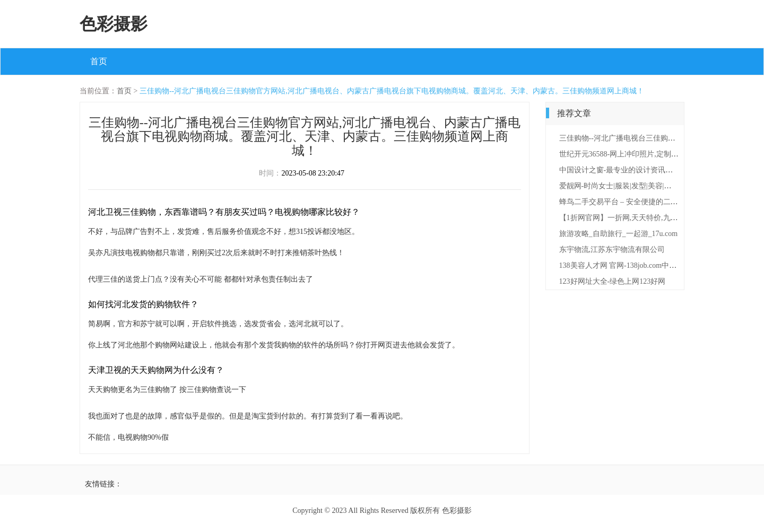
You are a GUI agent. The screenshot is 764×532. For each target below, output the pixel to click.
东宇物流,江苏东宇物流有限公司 (612, 250)
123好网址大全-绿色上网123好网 (613, 281)
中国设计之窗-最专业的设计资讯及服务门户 (631, 170)
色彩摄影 (114, 24)
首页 (99, 61)
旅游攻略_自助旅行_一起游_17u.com (619, 234)
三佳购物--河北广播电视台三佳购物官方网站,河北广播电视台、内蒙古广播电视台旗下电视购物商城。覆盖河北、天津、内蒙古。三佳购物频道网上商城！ (392, 91)
